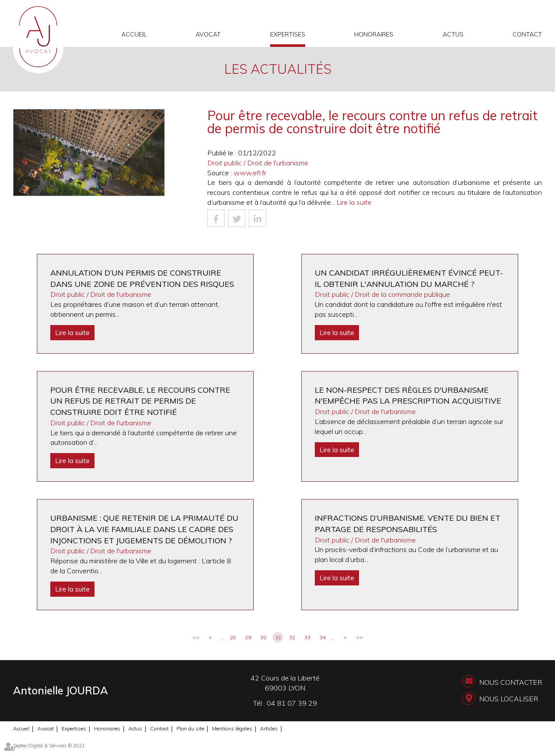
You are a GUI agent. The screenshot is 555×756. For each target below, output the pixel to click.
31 (278, 637)
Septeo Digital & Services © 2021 (49, 746)
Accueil (134, 34)
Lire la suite (354, 202)
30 (263, 637)
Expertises (288, 34)
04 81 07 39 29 (292, 703)
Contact (527, 34)
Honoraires (374, 34)
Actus (453, 34)
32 (292, 637)
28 (233, 637)
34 (323, 637)
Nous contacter (511, 682)
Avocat (208, 34)
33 (307, 637)
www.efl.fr (250, 173)
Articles (269, 728)
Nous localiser (509, 699)
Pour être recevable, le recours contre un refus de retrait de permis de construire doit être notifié (140, 401)
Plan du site (190, 728)
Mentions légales (232, 728)
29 (248, 637)
